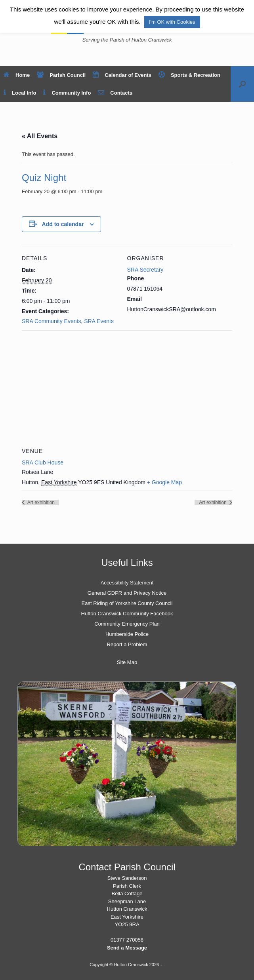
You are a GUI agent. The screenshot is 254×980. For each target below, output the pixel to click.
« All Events (40, 136)
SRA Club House (43, 462)
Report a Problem (127, 644)
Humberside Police (127, 634)
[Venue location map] (127, 387)
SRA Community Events (51, 321)
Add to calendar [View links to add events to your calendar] (63, 224)
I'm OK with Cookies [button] (172, 22)
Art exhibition (40, 502)
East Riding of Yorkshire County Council (127, 603)
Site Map (127, 662)
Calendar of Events (122, 75)
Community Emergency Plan (127, 624)
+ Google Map (164, 482)
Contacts (115, 93)
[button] (242, 84)
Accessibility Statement (127, 583)
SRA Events (99, 321)
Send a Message (127, 948)
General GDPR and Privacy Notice (127, 593)
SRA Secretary (145, 270)
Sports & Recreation (189, 75)
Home (17, 75)
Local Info (20, 93)
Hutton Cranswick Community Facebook (127, 614)
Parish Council (61, 75)
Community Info (67, 93)
